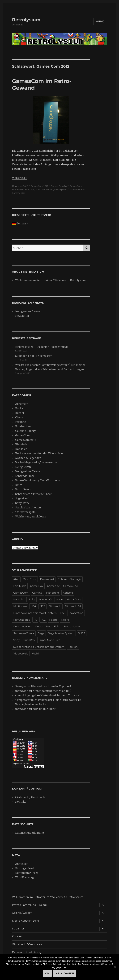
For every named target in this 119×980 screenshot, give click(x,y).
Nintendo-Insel (25, 476)
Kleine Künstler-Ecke (25, 921)
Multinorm (20, 606)
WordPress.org (25, 877)
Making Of (46, 599)
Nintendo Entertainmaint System (35, 613)
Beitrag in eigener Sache (31, 704)
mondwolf (22, 691)
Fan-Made (20, 586)
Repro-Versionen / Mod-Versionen (38, 480)
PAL (63, 613)
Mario (59, 599)
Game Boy (37, 586)
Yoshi (35, 654)
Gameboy (53, 586)
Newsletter (22, 316)
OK (47, 973)
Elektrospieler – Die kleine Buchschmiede (42, 347)
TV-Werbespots (25, 512)
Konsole (68, 593)
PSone (53, 620)
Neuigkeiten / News (28, 311)
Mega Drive (74, 599)
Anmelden (22, 864)
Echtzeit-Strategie (70, 579)
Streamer (18, 929)
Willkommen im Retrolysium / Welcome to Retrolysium (50, 280)
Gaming (37, 593)
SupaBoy (29, 640)
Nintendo (55, 606)
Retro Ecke (48, 189)
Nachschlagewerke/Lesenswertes (36, 462)
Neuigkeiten (23, 467)
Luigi (32, 599)
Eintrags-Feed (24, 868)
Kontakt (21, 802)
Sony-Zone (22, 503)
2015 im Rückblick (44, 709)
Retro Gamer (23, 489)
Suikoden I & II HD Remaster (33, 356)
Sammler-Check (24, 633)
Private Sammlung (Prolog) (29, 905)
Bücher (20, 413)
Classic (19, 417)
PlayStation (76, 613)
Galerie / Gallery (25, 431)
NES (42, 606)
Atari (16, 579)
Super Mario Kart (49, 640)
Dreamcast (47, 579)
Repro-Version (22, 627)
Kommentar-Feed (27, 873)
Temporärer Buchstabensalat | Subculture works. (46, 700)
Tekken (73, 647)
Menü (100, 21)
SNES (82, 633)
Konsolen (30, 189)
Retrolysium (26, 20)
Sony (17, 640)
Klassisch (21, 444)
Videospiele (60, 189)
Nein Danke (65, 973)
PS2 (43, 620)
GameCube (71, 586)
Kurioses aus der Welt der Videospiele (39, 453)
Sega (41, 633)
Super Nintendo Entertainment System (39, 647)
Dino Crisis (30, 579)
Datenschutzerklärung (30, 833)
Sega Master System (61, 633)
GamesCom (76, 186)
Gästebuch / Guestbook (30, 797)
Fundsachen (23, 426)
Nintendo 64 (73, 606)
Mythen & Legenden (28, 458)
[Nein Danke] (115, 967)
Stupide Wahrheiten (28, 507)
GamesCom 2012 (39, 186)
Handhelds (18, 189)
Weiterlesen (20, 178)
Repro (65, 620)
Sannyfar (21, 686)
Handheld (53, 593)
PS (35, 620)
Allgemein (22, 404)
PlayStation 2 (22, 620)
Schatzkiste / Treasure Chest (33, 494)
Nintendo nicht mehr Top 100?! (51, 686)
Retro (38, 189)
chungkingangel (26, 695)
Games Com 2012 (60, 186)
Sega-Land (22, 498)
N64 (33, 606)
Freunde (21, 422)
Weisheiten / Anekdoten (31, 516)
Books (19, 408)
